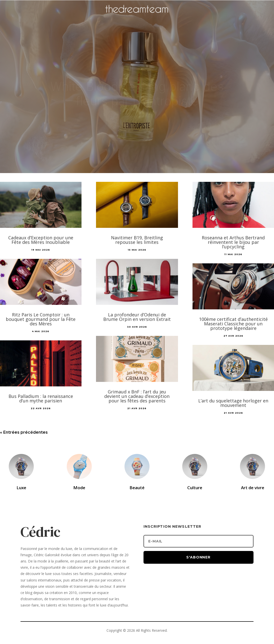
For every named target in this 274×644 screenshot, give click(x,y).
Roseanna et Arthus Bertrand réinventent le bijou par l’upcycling (233, 242)
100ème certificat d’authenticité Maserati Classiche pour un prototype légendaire (233, 324)
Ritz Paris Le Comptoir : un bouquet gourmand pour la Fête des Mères (41, 319)
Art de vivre (253, 488)
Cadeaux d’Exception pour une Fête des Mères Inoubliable (41, 240)
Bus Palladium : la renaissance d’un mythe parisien (41, 398)
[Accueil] (137, 17)
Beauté (137, 488)
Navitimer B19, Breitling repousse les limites (137, 240)
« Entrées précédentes (24, 432)
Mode (79, 488)
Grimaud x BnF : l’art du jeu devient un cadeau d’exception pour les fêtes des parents (137, 396)
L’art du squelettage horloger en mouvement (233, 403)
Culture (195, 488)
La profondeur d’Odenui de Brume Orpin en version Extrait (137, 317)
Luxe (21, 488)
